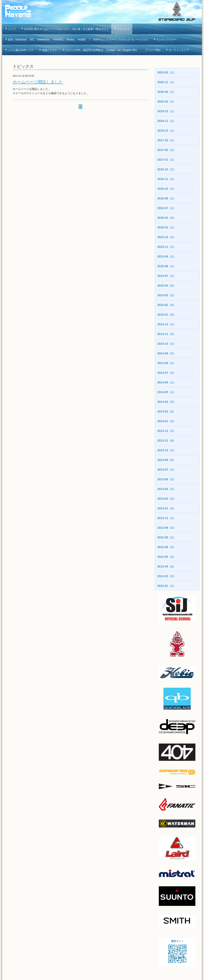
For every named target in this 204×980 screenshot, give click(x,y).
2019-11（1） (166, 121)
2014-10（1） (166, 344)
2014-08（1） (166, 363)
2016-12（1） (166, 169)
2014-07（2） (166, 373)
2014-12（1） (166, 324)
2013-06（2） (166, 479)
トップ (12, 29)
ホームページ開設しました (38, 82)
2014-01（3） (166, 421)
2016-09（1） (166, 198)
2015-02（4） (166, 305)
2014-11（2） (166, 334)
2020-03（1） (166, 101)
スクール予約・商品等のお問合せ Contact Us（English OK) (101, 50)
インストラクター (167, 40)
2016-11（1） (166, 179)
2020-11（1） (166, 82)
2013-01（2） (166, 508)
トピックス (123, 29)
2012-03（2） (166, 576)
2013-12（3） (166, 431)
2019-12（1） (166, 111)
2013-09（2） (166, 460)
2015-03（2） (166, 295)
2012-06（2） (166, 547)
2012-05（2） (166, 557)
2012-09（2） (166, 528)
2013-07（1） (166, 470)
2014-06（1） (166, 382)
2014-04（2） (166, 402)
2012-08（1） (166, 537)
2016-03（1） (166, 227)
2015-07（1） (166, 276)
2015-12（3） (166, 237)
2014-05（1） (166, 392)
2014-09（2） (166, 353)
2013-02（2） (166, 499)
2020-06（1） (166, 92)
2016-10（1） (166, 189)
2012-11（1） (166, 518)
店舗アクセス (49, 50)
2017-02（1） (166, 150)
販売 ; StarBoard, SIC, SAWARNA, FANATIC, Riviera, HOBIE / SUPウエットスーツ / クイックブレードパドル (78, 40)
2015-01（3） (166, 315)
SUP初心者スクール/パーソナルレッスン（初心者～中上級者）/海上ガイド (66, 29)
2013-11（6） (166, 441)
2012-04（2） (166, 566)
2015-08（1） (166, 266)
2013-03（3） (166, 489)
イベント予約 (153, 50)
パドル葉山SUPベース (21, 50)
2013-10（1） (166, 450)
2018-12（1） (166, 131)
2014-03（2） (166, 411)
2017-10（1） (166, 140)
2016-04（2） (166, 218)
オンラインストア (179, 50)
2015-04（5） (166, 286)
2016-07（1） (166, 208)
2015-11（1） (166, 247)
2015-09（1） (166, 256)
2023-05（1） (166, 72)
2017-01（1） (166, 160)
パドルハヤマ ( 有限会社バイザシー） (95, 977)
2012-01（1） (166, 586)
